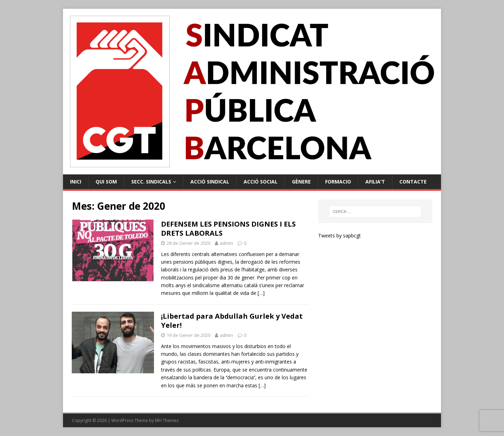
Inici (76, 182)
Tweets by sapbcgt (339, 236)
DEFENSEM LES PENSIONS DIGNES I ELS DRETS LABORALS (228, 229)
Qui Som (106, 182)
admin (226, 243)
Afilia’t (375, 182)
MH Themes (167, 420)
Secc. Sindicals (151, 182)
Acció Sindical (210, 182)
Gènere (301, 182)
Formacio (338, 182)
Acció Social (261, 182)
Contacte (413, 182)
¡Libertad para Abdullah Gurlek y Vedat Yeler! (232, 321)
